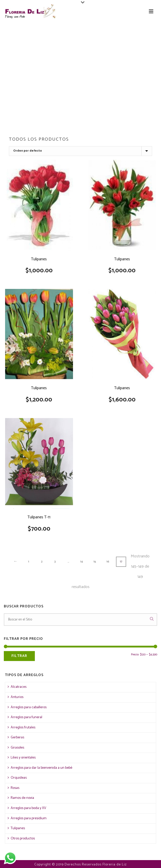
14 (82, 562)
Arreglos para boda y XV (27, 808)
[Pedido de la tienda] (80, 151)
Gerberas (16, 737)
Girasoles (16, 748)
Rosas (13, 788)
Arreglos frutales (21, 728)
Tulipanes (16, 828)
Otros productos (21, 839)
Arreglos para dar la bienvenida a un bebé (40, 768)
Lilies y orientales (22, 758)
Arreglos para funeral (25, 717)
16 (108, 562)
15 (95, 562)
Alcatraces (17, 687)
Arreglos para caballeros (27, 707)
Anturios (16, 697)
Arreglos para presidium (27, 818)
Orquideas (17, 778)
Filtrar (19, 656)
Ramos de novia (21, 798)
